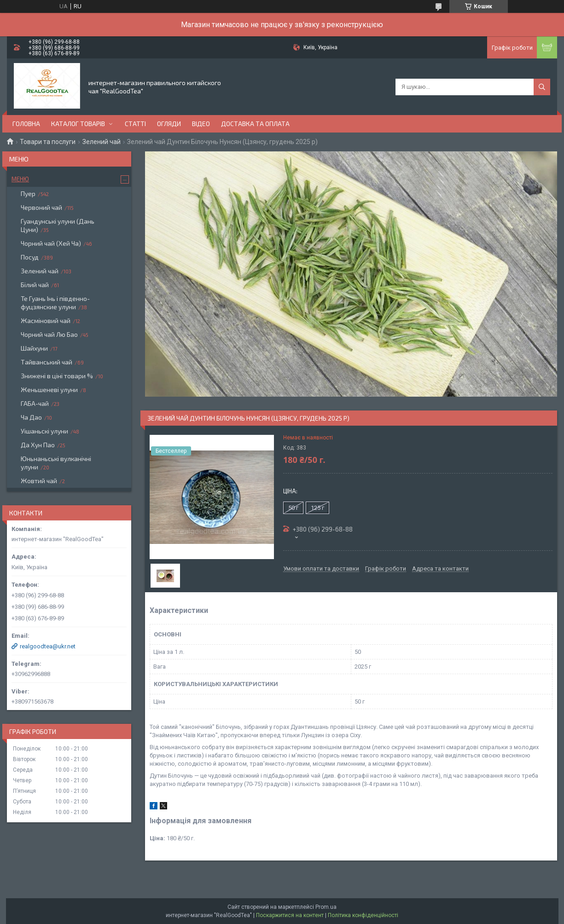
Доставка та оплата (255, 124)
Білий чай (35, 285)
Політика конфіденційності (363, 915)
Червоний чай (41, 207)
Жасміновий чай (46, 321)
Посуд (30, 257)
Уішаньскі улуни (44, 431)
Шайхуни (34, 348)
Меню (20, 179)
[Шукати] (542, 87)
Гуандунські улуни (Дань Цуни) (58, 225)
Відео (201, 124)
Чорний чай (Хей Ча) (51, 243)
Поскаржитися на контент (290, 915)
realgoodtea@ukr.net (48, 646)
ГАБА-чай (35, 403)
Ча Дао (31, 417)
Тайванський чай (47, 362)
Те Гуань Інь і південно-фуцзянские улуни (55, 303)
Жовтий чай (39, 481)
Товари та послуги (48, 142)
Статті (135, 124)
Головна (26, 124)
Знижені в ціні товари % (57, 376)
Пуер (28, 193)
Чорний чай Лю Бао (49, 334)
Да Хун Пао (38, 445)
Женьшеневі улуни (49, 390)
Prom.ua (326, 907)
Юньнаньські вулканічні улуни (56, 463)
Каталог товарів (78, 124)
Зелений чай (102, 142)
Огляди (169, 124)
